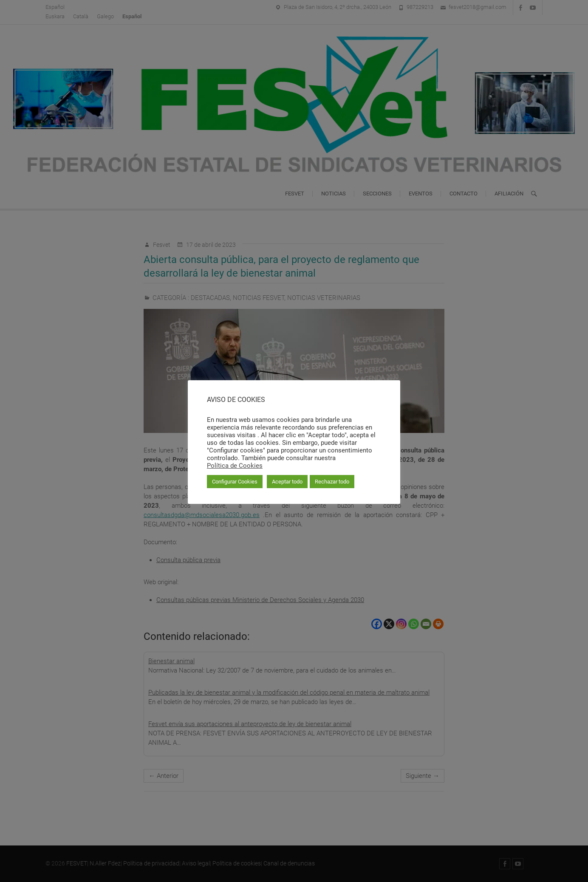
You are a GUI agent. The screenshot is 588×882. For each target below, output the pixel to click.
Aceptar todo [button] (287, 482)
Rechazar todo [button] (332, 482)
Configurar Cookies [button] (235, 482)
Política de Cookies (235, 466)
